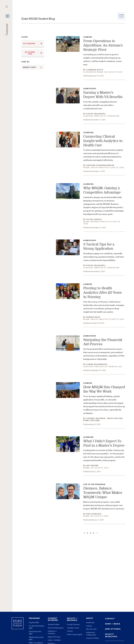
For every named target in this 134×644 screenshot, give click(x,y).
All (7, 16)
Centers (70, 631)
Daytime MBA (34, 622)
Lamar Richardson (97, 364)
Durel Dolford (92, 420)
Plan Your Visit (91, 629)
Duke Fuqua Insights (75, 634)
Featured (7, 30)
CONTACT (110, 619)
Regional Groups (54, 637)
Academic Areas (73, 628)
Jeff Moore (92, 466)
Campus (89, 626)
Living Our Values (93, 638)
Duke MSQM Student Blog (38, 19)
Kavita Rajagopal (96, 114)
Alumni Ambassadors (56, 628)
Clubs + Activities (54, 640)
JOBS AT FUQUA (113, 629)
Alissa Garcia (94, 219)
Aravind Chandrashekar (100, 165)
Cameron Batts (95, 70)
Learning (89, 133)
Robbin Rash (93, 317)
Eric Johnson (94, 514)
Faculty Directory (73, 624)
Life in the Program (94, 484)
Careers (89, 37)
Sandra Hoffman (96, 418)
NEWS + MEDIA (113, 624)
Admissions (90, 89)
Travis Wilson (115, 418)
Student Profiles (54, 624)
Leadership (90, 622)
